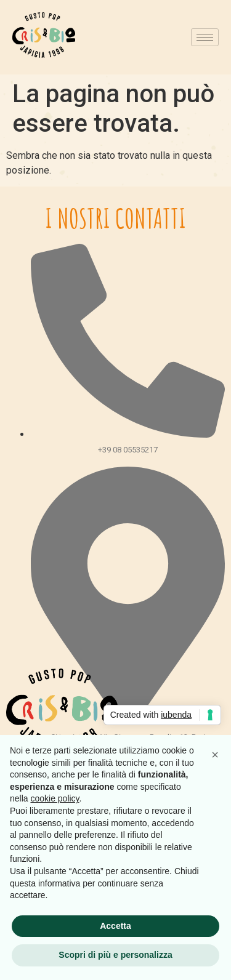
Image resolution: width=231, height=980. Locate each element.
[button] (215, 755)
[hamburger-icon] (205, 37)
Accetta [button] (115, 926)
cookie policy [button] (55, 798)
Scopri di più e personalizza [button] (115, 955)
